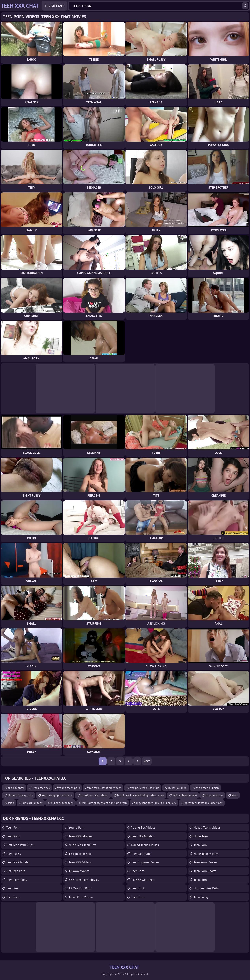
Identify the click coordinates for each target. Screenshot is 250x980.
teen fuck (138, 888)
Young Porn (76, 827)
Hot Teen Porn (16, 871)
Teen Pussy (201, 897)
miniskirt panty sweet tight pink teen (104, 803)
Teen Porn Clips (17, 880)
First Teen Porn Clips (20, 845)
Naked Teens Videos (207, 827)
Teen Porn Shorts (205, 871)
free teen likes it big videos (105, 788)
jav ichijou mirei (178, 788)
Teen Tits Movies (142, 836)
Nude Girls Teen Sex (82, 845)
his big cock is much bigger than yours (141, 795)
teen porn (200, 845)
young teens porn (69, 788)
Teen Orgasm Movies (145, 862)
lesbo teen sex (41, 788)
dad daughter (16, 788)
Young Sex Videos (143, 827)
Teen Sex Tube (141, 854)
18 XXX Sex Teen (143, 880)
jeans (235, 795)
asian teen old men (207, 788)
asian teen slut (214, 795)
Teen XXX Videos (80, 862)
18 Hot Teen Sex (80, 854)
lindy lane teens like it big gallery (156, 803)
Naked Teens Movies (145, 845)
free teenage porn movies (57, 795)
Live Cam (58, 6)
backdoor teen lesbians (95, 795)
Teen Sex (12, 888)
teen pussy (14, 854)
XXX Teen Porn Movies (84, 880)
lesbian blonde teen (185, 795)
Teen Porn (13, 827)
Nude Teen (201, 836)
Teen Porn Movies (205, 862)
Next (147, 761)
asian (11, 803)
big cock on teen (33, 803)
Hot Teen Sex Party (206, 888)
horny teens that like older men (204, 803)
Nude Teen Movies (206, 854)
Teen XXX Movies (18, 862)
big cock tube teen (62, 803)
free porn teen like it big (145, 788)
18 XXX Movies (79, 871)
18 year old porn (80, 888)
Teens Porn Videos (81, 897)
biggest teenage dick (20, 795)
